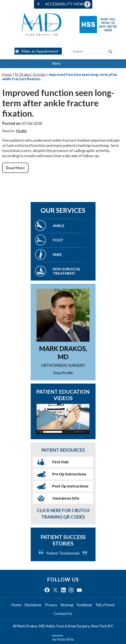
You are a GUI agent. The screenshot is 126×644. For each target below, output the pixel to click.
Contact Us (63, 614)
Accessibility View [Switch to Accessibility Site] (68, 4)
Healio (21, 131)
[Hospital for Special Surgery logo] (98, 25)
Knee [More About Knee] (57, 255)
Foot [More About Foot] (58, 240)
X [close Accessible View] (38, 4)
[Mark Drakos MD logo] (42, 24)
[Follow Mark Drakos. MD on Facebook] (47, 590)
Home (7, 74)
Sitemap (67, 605)
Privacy (51, 605)
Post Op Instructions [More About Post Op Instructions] (70, 486)
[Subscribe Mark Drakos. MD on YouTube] (79, 590)
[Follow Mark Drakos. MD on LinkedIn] (63, 590)
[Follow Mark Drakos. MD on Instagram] (71, 590)
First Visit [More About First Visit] (61, 462)
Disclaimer (33, 605)
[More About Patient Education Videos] (63, 419)
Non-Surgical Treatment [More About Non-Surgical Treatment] (67, 271)
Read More (15, 168)
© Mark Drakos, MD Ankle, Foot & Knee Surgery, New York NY (63, 626)
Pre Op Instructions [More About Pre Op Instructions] (69, 474)
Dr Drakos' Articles (30, 74)
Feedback (84, 605)
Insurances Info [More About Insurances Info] (66, 498)
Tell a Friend (105, 605)
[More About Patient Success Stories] (63, 544)
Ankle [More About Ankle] (59, 226)
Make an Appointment (40, 51)
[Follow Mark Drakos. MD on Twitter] (55, 590)
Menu (62, 64)
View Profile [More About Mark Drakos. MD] (63, 373)
